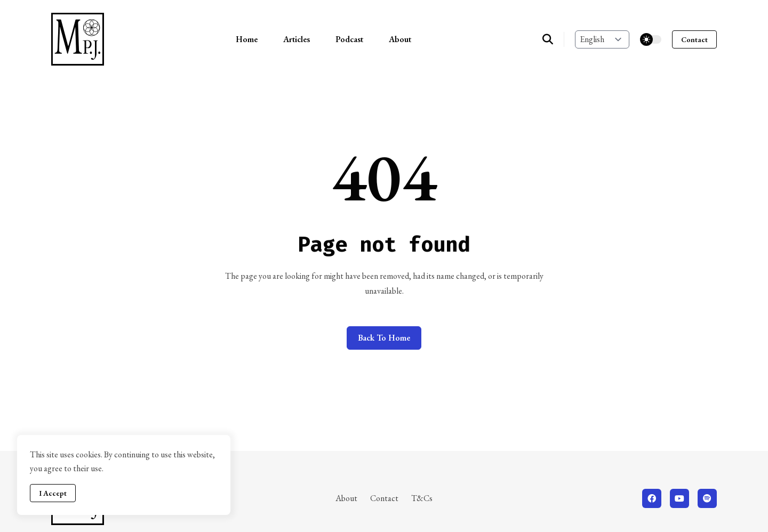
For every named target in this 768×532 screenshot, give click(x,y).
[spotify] (707, 498)
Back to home (384, 338)
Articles (297, 39)
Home (247, 39)
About (400, 39)
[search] (553, 39)
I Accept (53, 493)
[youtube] (679, 498)
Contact (694, 39)
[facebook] (652, 498)
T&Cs (422, 498)
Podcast (349, 39)
